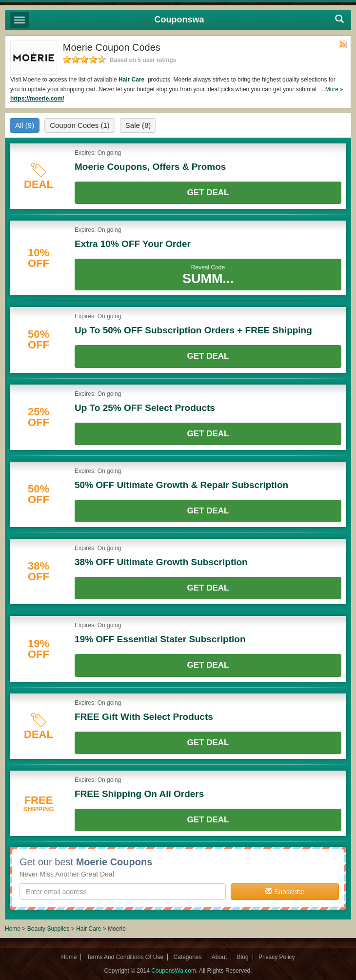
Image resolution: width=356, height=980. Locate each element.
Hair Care (132, 80)
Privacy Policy (277, 957)
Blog (243, 957)
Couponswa (179, 20)
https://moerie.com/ (37, 99)
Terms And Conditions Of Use (125, 957)
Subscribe (285, 892)
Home (13, 929)
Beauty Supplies (49, 929)
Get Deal (208, 193)
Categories (187, 957)
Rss (343, 44)
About (219, 957)
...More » (332, 89)
